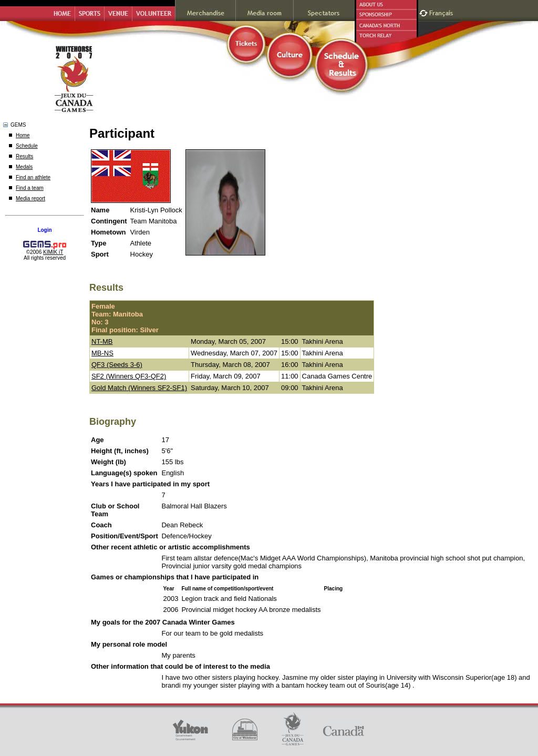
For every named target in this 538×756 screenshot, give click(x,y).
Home (23, 135)
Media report (30, 198)
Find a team (30, 188)
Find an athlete (33, 177)
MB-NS (102, 353)
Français (442, 12)
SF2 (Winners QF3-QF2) (129, 376)
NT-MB (102, 341)
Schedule (27, 146)
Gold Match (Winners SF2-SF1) (139, 388)
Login (44, 230)
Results (24, 156)
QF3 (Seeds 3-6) (117, 365)
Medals (24, 167)
